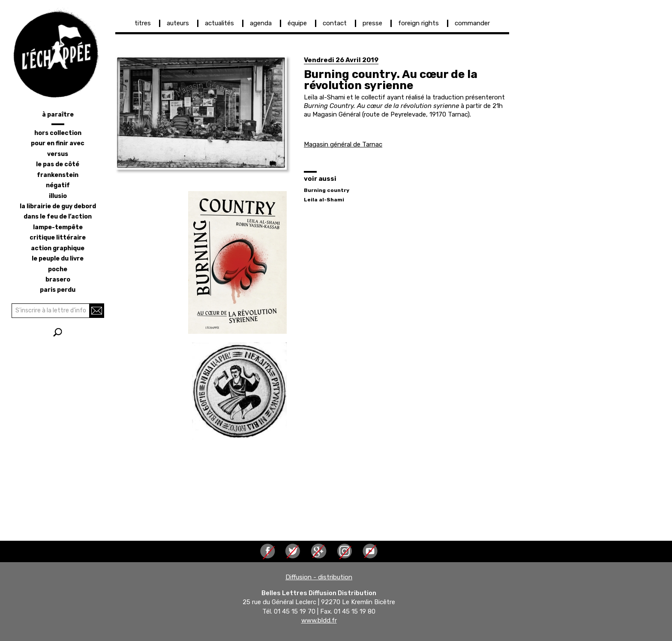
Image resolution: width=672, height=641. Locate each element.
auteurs (178, 23)
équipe (297, 23)
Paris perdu (58, 290)
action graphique (58, 248)
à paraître (58, 115)
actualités (219, 23)
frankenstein (58, 175)
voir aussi (320, 179)
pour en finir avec (58, 143)
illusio (58, 196)
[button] (201, 113)
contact (335, 23)
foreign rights (418, 23)
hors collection (58, 133)
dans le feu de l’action (58, 217)
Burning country (327, 190)
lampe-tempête (58, 227)
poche (58, 269)
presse (372, 23)
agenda (261, 23)
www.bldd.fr (319, 621)
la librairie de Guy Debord (58, 206)
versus (58, 154)
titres (143, 23)
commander (472, 23)
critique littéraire (58, 238)
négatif (58, 185)
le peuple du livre (58, 259)
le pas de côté (58, 164)
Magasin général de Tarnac (343, 144)
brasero (58, 280)
